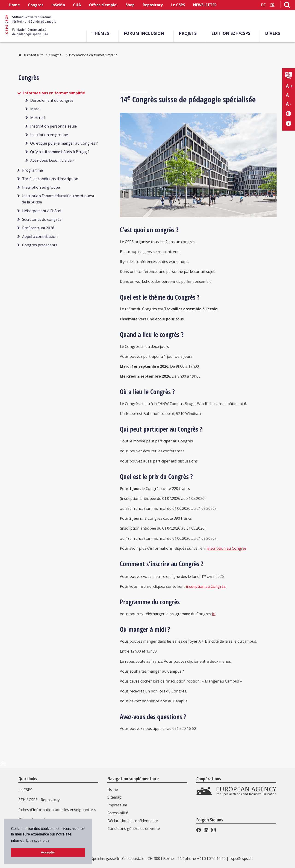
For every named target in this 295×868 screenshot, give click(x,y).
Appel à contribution (40, 236)
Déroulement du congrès (52, 100)
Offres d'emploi (103, 5)
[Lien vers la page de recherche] (287, 6)
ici (214, 614)
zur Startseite (34, 55)
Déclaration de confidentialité (133, 821)
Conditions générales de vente (134, 829)
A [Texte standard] (287, 95)
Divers (273, 33)
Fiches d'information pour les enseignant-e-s (57, 810)
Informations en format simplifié (93, 55)
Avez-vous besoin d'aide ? (52, 160)
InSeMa (58, 5)
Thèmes (100, 33)
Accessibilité (118, 813)
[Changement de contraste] (289, 113)
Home (14, 5)
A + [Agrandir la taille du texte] (289, 86)
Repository (153, 5)
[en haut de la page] (3, 765)
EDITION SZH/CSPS (231, 33)
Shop (130, 5)
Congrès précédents (40, 245)
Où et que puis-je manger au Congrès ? (64, 143)
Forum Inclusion (144, 33)
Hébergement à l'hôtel (42, 211)
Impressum (117, 805)
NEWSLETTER (205, 5)
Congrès (36, 5)
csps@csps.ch (241, 859)
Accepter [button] (48, 852)
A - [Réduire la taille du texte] (289, 104)
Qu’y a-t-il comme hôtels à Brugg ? (60, 152)
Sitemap (114, 797)
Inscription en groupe (49, 135)
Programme (32, 170)
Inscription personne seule (53, 126)
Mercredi (38, 118)
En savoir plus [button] (38, 840)
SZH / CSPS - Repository (39, 800)
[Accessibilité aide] (289, 124)
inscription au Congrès (227, 548)
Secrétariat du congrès (42, 219)
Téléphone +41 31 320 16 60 (201, 859)
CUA (77, 5)
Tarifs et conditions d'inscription (50, 179)
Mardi (35, 109)
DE (263, 5)
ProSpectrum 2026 (38, 228)
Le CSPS (178, 5)
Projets (188, 33)
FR (272, 5)
